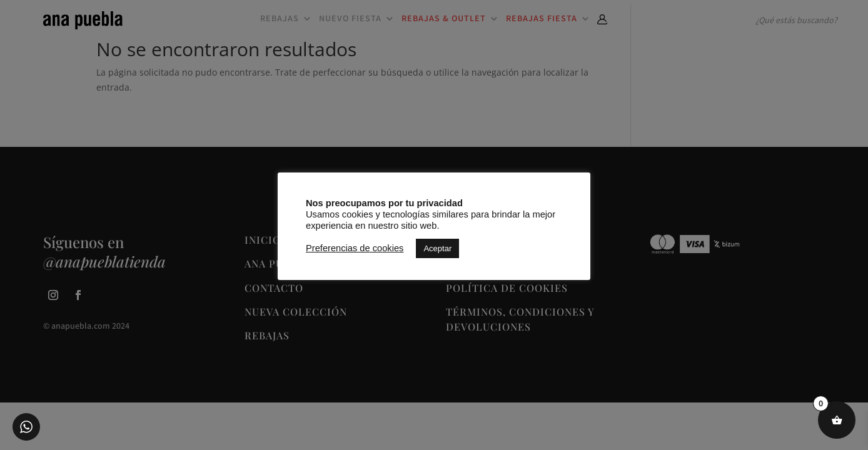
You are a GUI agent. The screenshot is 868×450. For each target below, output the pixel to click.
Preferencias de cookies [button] (355, 248)
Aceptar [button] (437, 248)
